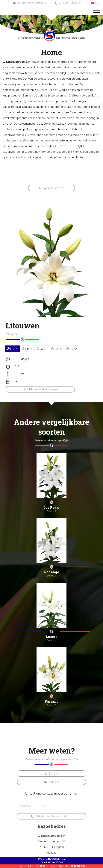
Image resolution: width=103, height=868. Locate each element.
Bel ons (51, 774)
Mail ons (52, 782)
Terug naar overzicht (51, 188)
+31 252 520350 (69, 3)
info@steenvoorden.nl (29, 3)
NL (95, 3)
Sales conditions (53, 863)
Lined (42, 866)
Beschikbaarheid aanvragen (40, 389)
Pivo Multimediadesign (73, 866)
